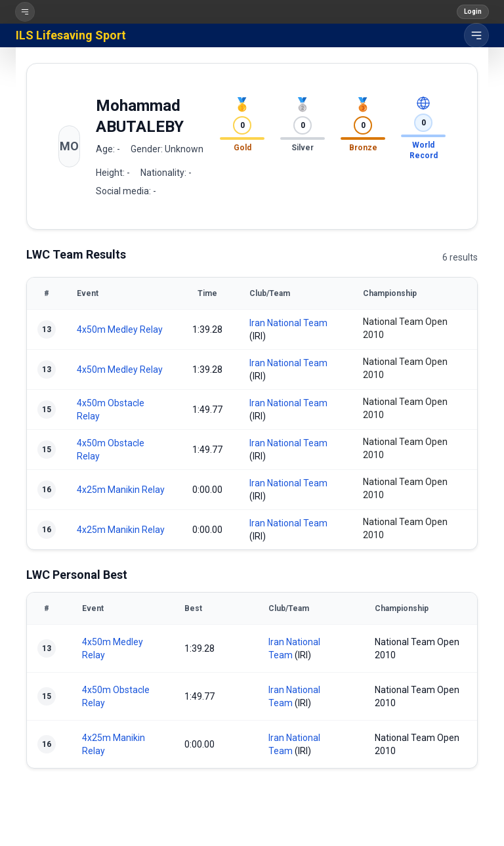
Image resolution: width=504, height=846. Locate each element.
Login (473, 11)
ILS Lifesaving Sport (71, 35)
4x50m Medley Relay (120, 329)
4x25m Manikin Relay (121, 490)
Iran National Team (288, 323)
